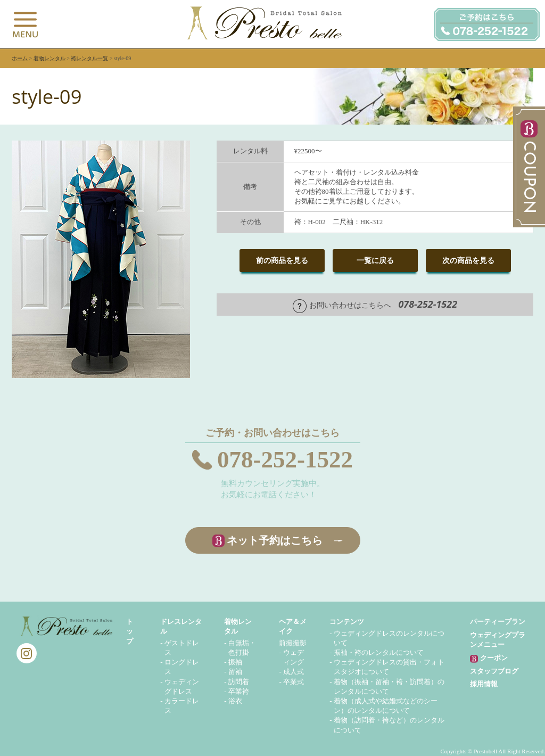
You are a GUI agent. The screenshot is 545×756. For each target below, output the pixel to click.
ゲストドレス (182, 648)
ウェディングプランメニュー (498, 640)
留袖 (235, 672)
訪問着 (239, 682)
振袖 (235, 662)
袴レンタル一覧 (89, 58)
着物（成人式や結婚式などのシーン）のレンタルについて (386, 706)
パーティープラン (498, 622)
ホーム (20, 58)
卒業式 (294, 682)
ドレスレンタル (181, 626)
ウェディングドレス (182, 687)
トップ (130, 631)
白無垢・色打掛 (242, 648)
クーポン (489, 658)
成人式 (294, 672)
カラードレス (182, 706)
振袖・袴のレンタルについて (379, 652)
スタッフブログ (494, 671)
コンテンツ (347, 622)
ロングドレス (182, 667)
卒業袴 (239, 691)
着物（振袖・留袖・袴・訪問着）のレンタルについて (389, 687)
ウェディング (294, 657)
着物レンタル (49, 58)
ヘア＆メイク (293, 626)
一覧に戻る (375, 261)
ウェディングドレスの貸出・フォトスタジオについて (389, 667)
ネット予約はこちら (275, 540)
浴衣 (235, 701)
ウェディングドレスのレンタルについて (389, 638)
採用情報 (484, 684)
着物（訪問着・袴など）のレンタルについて (389, 725)
